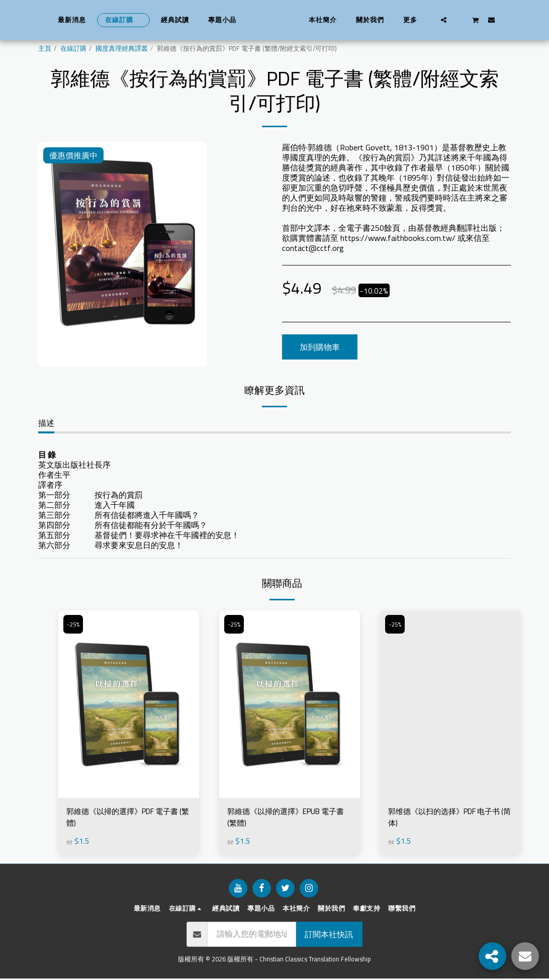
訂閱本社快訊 (329, 936)
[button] (460, 20)
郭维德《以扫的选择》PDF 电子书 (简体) (449, 818)
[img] (129, 704)
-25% (74, 624)
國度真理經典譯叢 (122, 48)
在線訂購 (73, 48)
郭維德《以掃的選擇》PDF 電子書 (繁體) (127, 818)
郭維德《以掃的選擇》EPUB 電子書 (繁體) (286, 818)
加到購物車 (320, 347)
